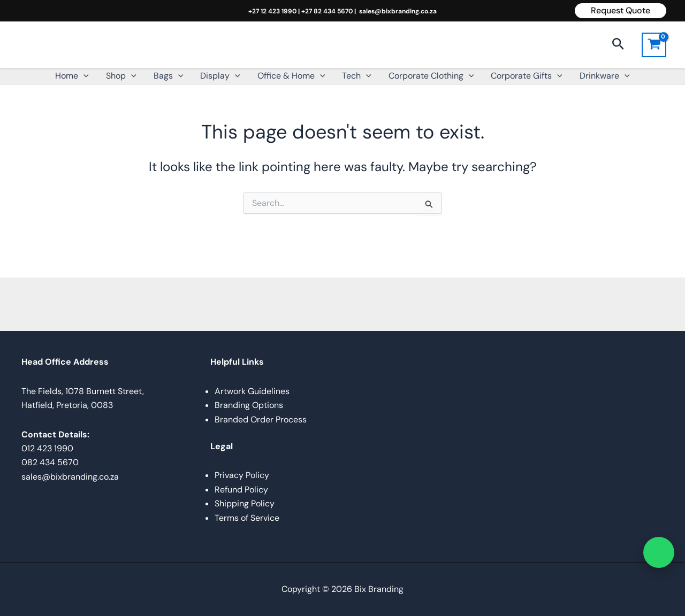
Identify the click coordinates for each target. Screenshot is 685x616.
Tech (357, 76)
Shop (121, 76)
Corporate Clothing (431, 76)
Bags (169, 76)
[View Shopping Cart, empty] (654, 45)
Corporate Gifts (527, 76)
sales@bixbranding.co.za (398, 11)
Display (220, 76)
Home (72, 76)
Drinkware (605, 76)
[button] (621, 11)
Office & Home (291, 76)
